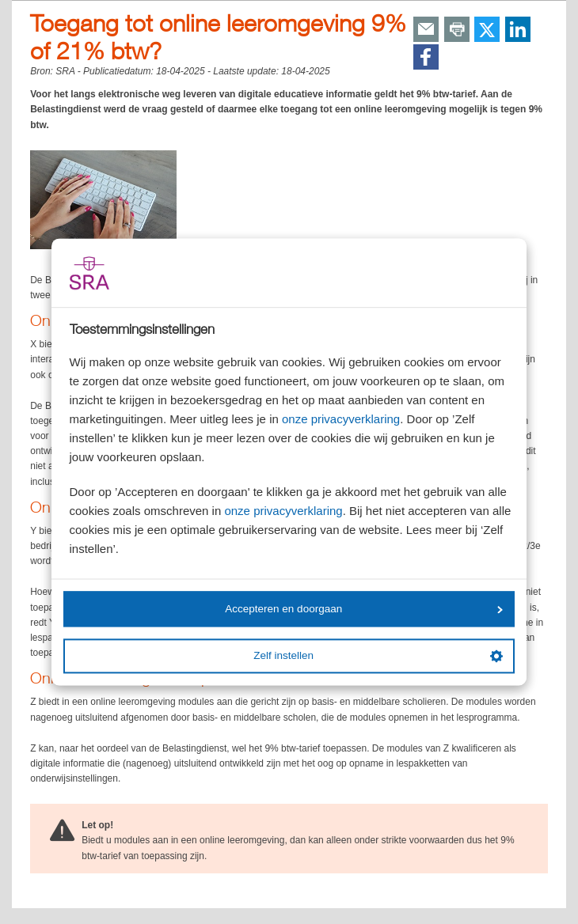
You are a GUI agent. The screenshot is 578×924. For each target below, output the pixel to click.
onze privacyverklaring (341, 420)
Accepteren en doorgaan (363, 609)
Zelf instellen (378, 656)
